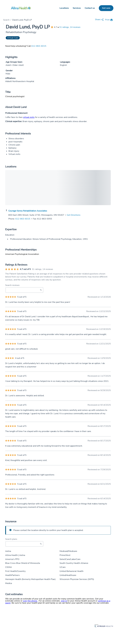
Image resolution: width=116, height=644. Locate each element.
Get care (106, 8)
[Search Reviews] (24, 290)
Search (6, 20)
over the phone (30, 601)
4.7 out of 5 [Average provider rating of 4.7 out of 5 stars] (25, 269)
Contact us (90, 8)
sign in (64, 601)
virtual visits (29, 117)
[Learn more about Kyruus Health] (104, 626)
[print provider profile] (109, 20)
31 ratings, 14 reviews (70, 27)
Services (77, 8)
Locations (64, 8)
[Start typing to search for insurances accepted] (24, 544)
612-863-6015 (39, 46)
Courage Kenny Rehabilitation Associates (28, 211)
